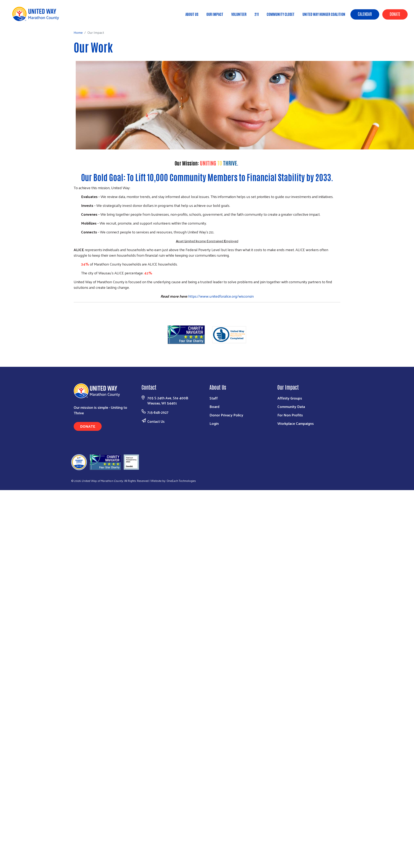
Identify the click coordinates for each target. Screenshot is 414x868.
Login (214, 423)
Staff (214, 398)
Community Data (291, 406)
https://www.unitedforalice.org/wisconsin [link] (221, 296)
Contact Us (156, 421)
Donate (395, 14)
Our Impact (215, 14)
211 (257, 14)
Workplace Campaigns (296, 423)
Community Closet (281, 14)
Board (214, 406)
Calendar (365, 14)
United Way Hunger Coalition (324, 14)
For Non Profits (290, 415)
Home (24, 20)
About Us (192, 14)
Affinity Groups (290, 398)
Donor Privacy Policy (226, 415)
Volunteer (239, 14)
